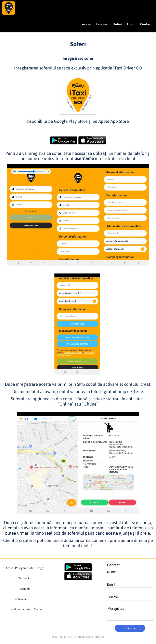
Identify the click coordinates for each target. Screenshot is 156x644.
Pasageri (102, 24)
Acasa (86, 24)
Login (131, 24)
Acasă (9, 568)
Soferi (118, 24)
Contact (38, 609)
